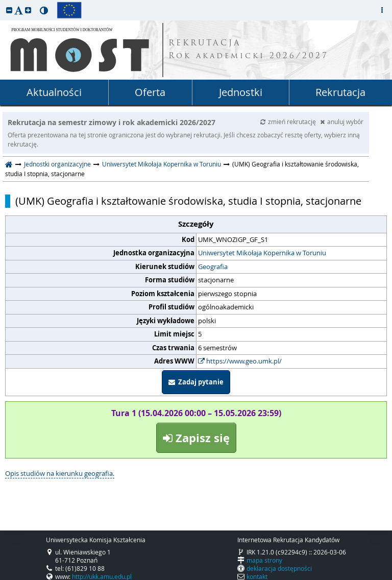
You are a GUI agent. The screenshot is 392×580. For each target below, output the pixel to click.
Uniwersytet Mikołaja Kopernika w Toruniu (162, 164)
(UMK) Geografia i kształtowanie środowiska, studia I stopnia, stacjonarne (188, 201)
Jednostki (241, 92)
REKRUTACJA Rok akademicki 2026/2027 (249, 50)
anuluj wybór (342, 122)
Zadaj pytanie (196, 382)
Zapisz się (196, 438)
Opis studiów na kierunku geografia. (60, 473)
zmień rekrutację (289, 122)
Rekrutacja (340, 92)
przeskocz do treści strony (3, 3)
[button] (9, 10)
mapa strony (264, 560)
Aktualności (54, 92)
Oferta (150, 92)
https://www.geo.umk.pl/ (240, 361)
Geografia (213, 267)
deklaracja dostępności (279, 568)
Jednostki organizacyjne (57, 164)
